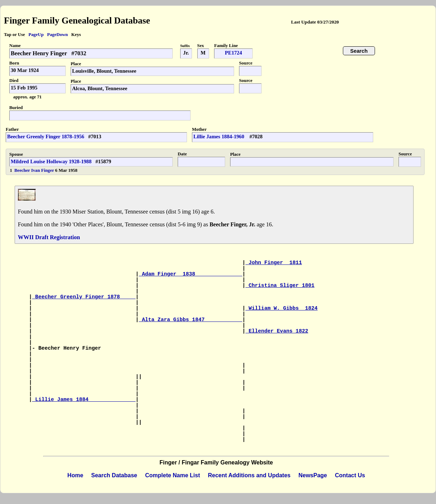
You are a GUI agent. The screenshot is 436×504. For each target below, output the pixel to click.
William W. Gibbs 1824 (282, 308)
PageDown (57, 35)
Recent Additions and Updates (249, 475)
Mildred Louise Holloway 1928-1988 (51, 161)
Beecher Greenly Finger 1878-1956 (46, 137)
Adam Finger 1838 (191, 274)
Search (359, 51)
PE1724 (233, 53)
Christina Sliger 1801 (280, 286)
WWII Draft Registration (49, 237)
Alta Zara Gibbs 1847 (191, 320)
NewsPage (313, 475)
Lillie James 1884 (84, 400)
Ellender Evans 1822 (277, 331)
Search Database (114, 475)
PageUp (36, 35)
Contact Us (350, 475)
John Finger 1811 (274, 263)
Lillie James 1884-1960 (219, 137)
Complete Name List (173, 475)
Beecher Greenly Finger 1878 (84, 297)
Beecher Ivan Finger (35, 170)
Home (75, 475)
